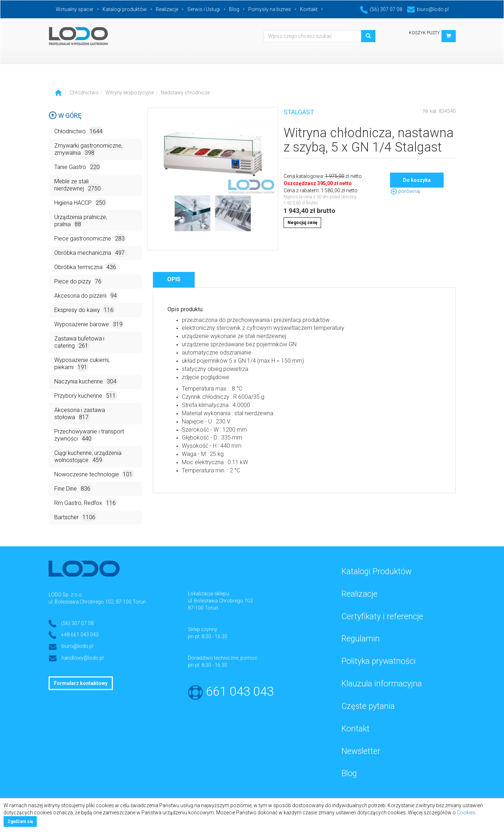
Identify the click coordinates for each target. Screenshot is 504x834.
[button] (449, 36)
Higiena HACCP (81, 202)
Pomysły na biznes (270, 9)
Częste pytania (368, 706)
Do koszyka (417, 180)
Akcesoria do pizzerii (86, 295)
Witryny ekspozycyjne (130, 93)
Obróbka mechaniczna (90, 252)
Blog (234, 9)
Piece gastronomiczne (90, 238)
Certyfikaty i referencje (382, 617)
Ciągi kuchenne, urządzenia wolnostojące (88, 457)
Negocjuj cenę (302, 223)
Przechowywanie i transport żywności (89, 435)
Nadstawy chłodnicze (185, 93)
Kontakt (309, 9)
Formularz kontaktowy (81, 683)
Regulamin (361, 639)
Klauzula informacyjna (382, 684)
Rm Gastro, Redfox (86, 503)
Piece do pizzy (79, 281)
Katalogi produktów (125, 9)
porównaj (405, 191)
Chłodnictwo (84, 93)
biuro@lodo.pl (428, 9)
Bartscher (76, 517)
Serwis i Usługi (204, 9)
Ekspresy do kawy (85, 310)
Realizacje (167, 9)
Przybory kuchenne (86, 395)
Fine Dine (73, 488)
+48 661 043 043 (80, 635)
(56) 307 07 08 (381, 9)
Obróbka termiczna (86, 267)
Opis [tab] (174, 279)
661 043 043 (240, 692)
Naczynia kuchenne (86, 381)
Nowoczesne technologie (94, 474)
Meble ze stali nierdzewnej (78, 185)
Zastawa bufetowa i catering (79, 342)
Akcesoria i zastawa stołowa (80, 414)
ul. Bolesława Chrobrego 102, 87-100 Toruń (97, 602)
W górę (65, 116)
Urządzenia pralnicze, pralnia (81, 221)
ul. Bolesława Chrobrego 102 (220, 601)
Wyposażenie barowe (89, 324)
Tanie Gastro (78, 167)
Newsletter (361, 751)
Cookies (466, 813)
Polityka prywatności (379, 661)
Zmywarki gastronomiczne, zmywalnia (88, 150)
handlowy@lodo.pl (83, 658)
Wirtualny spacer (75, 9)
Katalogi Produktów (376, 572)
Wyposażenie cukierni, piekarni (82, 364)
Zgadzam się (20, 821)
